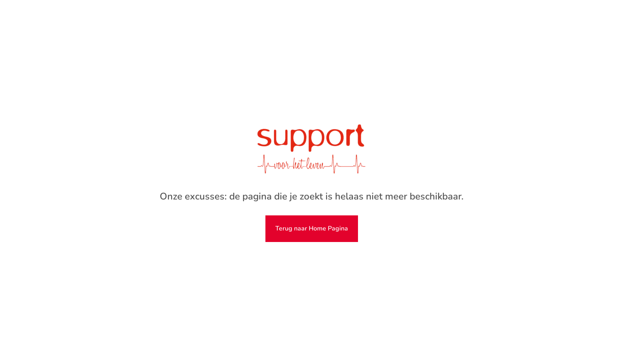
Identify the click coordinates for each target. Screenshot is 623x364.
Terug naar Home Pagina (312, 228)
